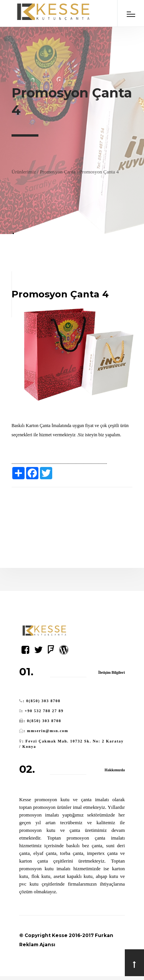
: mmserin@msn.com (46, 731)
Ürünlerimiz (24, 172)
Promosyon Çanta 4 (99, 172)
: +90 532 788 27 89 (43, 711)
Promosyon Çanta (58, 172)
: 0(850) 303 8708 (42, 701)
